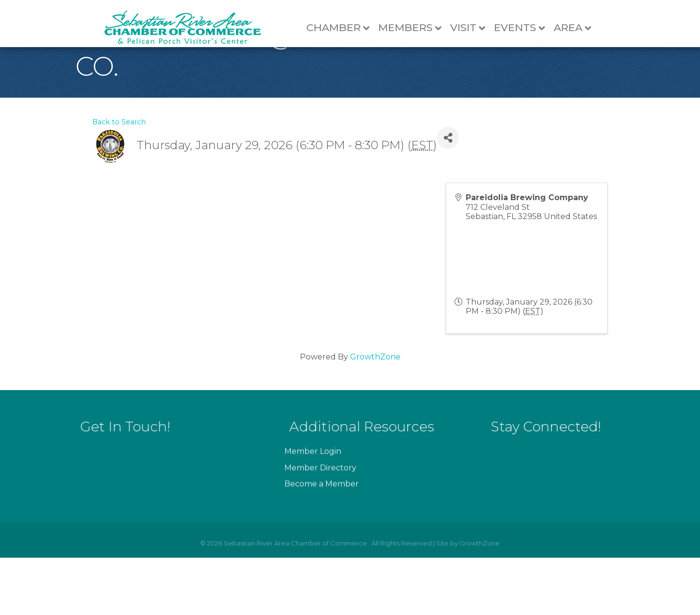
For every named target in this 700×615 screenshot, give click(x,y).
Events (523, 28)
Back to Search (119, 179)
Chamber (342, 28)
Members (414, 28)
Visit (472, 28)
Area (576, 28)
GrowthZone (375, 415)
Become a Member (322, 562)
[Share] (448, 196)
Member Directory (320, 545)
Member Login (313, 529)
